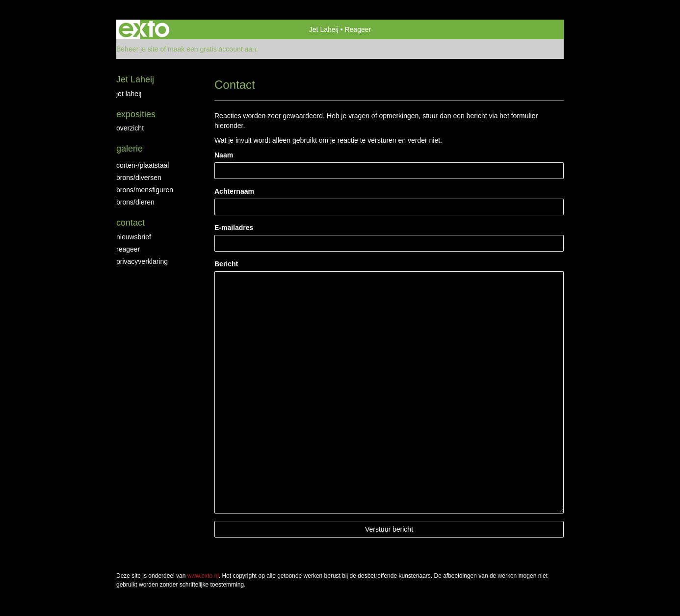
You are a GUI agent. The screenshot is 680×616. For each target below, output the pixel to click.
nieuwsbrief (134, 237)
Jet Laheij (324, 29)
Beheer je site (137, 49)
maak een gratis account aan (212, 49)
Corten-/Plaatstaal (143, 165)
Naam (224, 155)
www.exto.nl (203, 576)
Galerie (130, 149)
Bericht (226, 264)
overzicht (130, 128)
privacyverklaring (142, 261)
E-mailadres (234, 228)
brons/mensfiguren (145, 190)
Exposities (136, 114)
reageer (128, 249)
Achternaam (234, 191)
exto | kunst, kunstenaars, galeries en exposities (144, 29)
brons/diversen (139, 178)
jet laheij (129, 94)
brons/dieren (135, 202)
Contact (131, 223)
